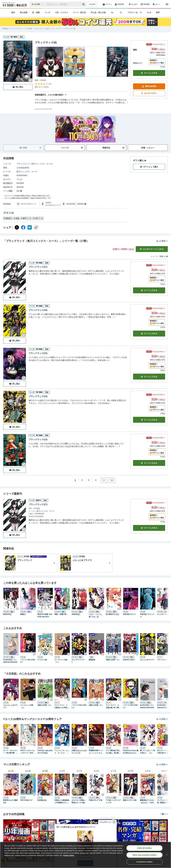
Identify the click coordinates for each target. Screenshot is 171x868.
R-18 (149, 12)
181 (19, 191)
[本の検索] (38, 4)
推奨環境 (82, 204)
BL (112, 12)
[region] (85, 855)
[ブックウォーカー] (14, 4)
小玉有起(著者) (23, 168)
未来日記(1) (76, 614)
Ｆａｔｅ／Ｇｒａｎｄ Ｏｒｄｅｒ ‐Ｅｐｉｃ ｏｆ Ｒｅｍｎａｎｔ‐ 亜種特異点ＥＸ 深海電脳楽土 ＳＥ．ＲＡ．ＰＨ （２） (62, 752)
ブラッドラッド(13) (38, 439)
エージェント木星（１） (61, 661)
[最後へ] (112, 480)
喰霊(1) (23, 614)
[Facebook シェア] (23, 227)
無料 (158, 12)
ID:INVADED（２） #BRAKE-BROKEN (148, 706)
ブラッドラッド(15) (38, 353)
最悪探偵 (92, 660)
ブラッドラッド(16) (38, 310)
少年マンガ (38, 218)
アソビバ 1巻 (42, 660)
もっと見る (162, 241)
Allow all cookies (144, 848)
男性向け (8, 218)
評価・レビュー (148, 148)
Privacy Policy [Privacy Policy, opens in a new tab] (69, 855)
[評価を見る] (43, 85)
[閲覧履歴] (145, 4)
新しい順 (164, 256)
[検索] (84, 4)
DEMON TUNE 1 (129, 660)
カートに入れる (149, 73)
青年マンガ (26, 218)
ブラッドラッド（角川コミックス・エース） (35, 164)
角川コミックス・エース (27, 172)
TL (121, 12)
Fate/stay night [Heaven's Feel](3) (45, 752)
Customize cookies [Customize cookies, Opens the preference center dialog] (145, 862)
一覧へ (164, 814)
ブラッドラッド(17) (38, 267)
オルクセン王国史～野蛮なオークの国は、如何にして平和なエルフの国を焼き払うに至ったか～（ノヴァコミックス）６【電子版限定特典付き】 (79, 802)
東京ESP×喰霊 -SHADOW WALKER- (45, 615)
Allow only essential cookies (145, 855)
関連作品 (114, 148)
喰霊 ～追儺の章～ (61, 614)
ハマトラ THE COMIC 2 (79, 706)
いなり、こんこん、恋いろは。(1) (96, 615)
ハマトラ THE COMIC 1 (28, 661)
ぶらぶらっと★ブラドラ (10, 706)
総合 (13, 12)
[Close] (167, 855)
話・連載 (36, 12)
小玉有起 (43, 80)
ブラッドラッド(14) (38, 396)
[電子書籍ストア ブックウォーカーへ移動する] (12, 29)
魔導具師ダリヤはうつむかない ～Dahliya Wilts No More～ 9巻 (147, 802)
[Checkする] (30, 80)
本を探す (92, 4)
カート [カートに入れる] (149, 290)
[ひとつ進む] (104, 480)
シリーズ (72, 148)
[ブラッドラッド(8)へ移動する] (70, 29)
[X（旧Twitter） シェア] (17, 227)
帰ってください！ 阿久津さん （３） (147, 752)
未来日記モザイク (129, 614)
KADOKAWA (22, 175)
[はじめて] (133, 4)
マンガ (47, 12)
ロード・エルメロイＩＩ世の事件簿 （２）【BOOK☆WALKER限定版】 (11, 752)
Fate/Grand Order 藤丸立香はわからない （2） (131, 752)
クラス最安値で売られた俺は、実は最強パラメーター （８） (113, 752)
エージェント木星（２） (27, 706)
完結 (16, 218)
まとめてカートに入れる (152, 249)
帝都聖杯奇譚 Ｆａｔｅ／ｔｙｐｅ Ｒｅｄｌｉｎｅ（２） (96, 752)
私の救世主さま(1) (112, 614)
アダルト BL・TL (135, 12)
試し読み (18, 87)
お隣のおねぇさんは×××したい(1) (79, 752)
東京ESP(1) (7, 614)
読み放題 (24, 12)
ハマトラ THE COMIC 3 (130, 706)
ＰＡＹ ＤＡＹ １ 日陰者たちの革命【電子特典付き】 (62, 707)
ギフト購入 (140, 160)
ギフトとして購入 (149, 167)
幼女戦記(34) (42, 800)
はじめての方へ (149, 93)
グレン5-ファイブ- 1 (79, 661)
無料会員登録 (149, 86)
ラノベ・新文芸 (79, 12)
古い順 (154, 256)
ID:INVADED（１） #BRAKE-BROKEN (11, 661)
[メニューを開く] (167, 4)
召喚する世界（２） (45, 705)
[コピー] (36, 227)
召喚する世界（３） (96, 705)
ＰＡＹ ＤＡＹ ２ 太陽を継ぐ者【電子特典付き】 (113, 707)
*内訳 (163, 67)
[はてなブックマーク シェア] (30, 227)
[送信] (84, 4)
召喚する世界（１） (113, 660)
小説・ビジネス (61, 12)
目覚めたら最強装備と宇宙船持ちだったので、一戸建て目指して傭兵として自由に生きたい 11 (62, 802)
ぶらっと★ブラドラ (147, 660)
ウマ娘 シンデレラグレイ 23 (113, 801)
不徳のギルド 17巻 (95, 800)
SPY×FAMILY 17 (26, 800)
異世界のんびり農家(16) (10, 801)
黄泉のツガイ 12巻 (130, 800)
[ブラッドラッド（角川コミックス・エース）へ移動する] (48, 29)
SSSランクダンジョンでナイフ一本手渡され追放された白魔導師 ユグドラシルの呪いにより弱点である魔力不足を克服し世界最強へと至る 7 (28, 752)
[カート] (156, 4)
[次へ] (37, 62)
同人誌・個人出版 (98, 12)
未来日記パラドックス (147, 615)
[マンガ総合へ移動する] (29, 29)
